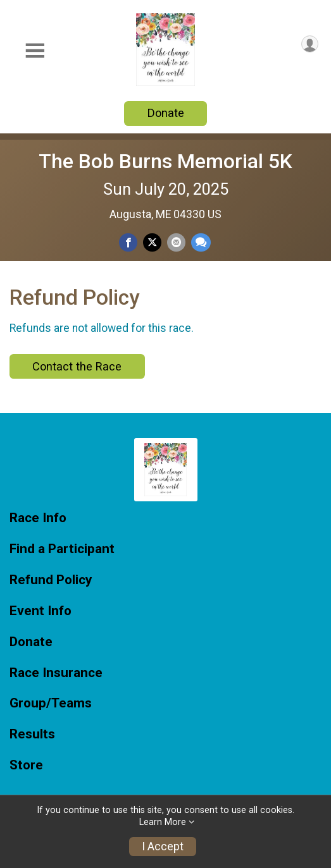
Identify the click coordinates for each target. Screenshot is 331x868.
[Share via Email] (176, 242)
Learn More (163, 822)
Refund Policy (51, 580)
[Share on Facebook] (128, 242)
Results (32, 734)
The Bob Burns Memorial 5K (165, 161)
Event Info (41, 611)
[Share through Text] (201, 242)
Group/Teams (51, 703)
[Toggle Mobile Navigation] (35, 51)
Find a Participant (62, 549)
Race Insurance (56, 673)
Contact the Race (77, 366)
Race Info (38, 518)
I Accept (163, 847)
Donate (166, 113)
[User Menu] (310, 44)
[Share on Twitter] (152, 242)
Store (26, 765)
